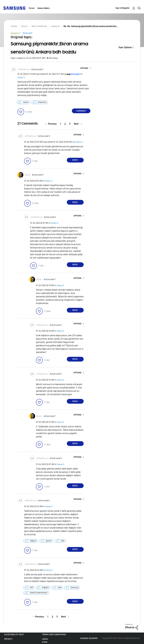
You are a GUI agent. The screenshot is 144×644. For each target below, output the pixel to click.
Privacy (8, 639)
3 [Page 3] (70, 124)
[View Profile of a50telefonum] (24, 69)
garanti (49, 541)
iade (63, 541)
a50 (31, 588)
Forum (32, 8)
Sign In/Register (122, 8)
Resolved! (28, 33)
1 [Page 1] (61, 124)
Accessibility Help (14, 635)
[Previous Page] (52, 124)
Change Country (89, 638)
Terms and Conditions (54, 635)
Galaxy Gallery (44, 8)
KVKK (45, 642)
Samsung (74, 588)
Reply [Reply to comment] (75, 160)
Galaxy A (21, 77)
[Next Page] (78, 124)
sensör (26, 102)
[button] (85, 68)
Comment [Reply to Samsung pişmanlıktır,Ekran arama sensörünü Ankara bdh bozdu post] (81, 111)
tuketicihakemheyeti (39, 593)
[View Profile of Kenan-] (28, 175)
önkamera (42, 102)
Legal (45, 639)
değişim (33, 541)
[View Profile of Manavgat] (75, 74)
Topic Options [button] (125, 47)
